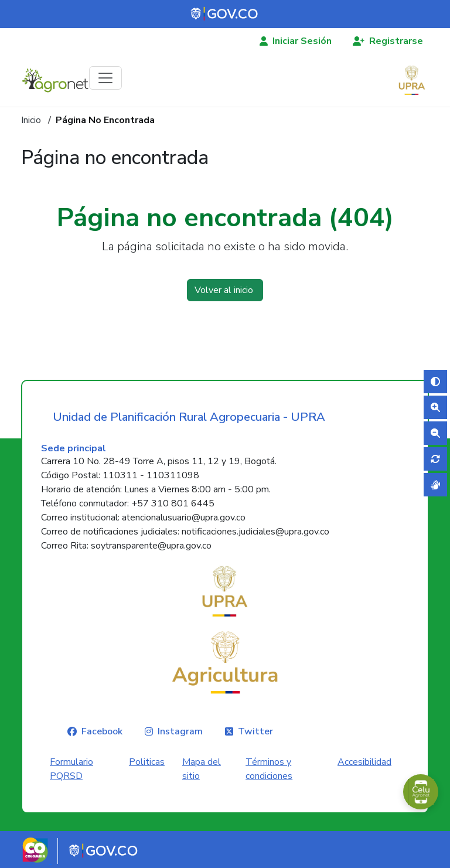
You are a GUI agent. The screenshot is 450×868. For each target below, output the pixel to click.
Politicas (147, 762)
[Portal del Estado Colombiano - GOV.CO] (225, 14)
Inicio (31, 120)
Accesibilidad (364, 762)
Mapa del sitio (202, 769)
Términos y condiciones (269, 769)
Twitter (255, 731)
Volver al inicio (225, 290)
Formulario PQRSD (71, 769)
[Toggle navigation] (105, 78)
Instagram (180, 731)
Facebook (102, 731)
